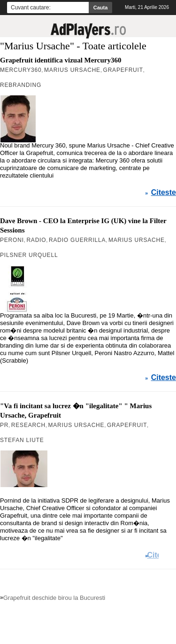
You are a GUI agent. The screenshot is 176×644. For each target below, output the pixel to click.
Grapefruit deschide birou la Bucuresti (54, 598)
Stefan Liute (22, 440)
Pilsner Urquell (29, 255)
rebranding (21, 85)
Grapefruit (123, 70)
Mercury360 (21, 70)
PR (4, 425)
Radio (36, 240)
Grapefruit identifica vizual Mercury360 (61, 60)
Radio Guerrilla (77, 240)
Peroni (12, 240)
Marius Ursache (72, 70)
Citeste (164, 193)
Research (28, 425)
